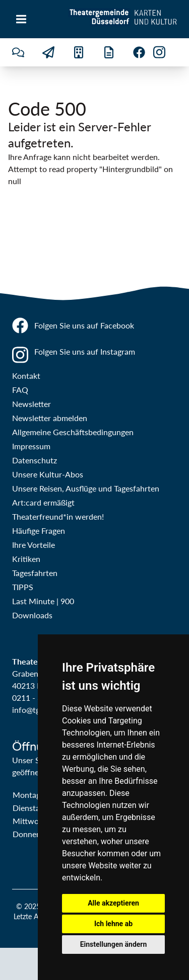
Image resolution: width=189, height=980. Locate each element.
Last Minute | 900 (43, 601)
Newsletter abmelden (50, 418)
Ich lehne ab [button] (113, 924)
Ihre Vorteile (34, 545)
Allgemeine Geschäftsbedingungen (73, 432)
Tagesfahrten (35, 573)
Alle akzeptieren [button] (113, 903)
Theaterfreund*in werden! (58, 516)
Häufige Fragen (39, 530)
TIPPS (23, 587)
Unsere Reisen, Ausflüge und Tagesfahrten (86, 488)
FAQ (20, 390)
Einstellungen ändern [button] (114, 944)
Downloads (32, 615)
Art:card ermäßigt (43, 502)
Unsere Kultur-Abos (48, 474)
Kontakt (26, 376)
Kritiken (26, 559)
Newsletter (31, 404)
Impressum (31, 446)
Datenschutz (35, 460)
